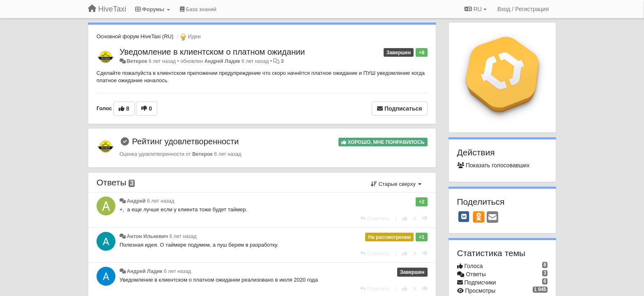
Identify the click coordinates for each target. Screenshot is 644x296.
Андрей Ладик (222, 61)
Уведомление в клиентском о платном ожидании (212, 52)
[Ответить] (375, 219)
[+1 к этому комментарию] (405, 219)
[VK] (464, 217)
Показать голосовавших (493, 165)
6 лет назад (161, 201)
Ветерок (137, 61)
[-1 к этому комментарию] (425, 219)
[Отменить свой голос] (415, 219)
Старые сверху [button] (396, 184)
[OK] (479, 217)
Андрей (136, 201)
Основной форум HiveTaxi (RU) (135, 36)
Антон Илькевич (147, 236)
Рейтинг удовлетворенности (186, 141)
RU (476, 9)
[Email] (492, 218)
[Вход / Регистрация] (523, 9)
